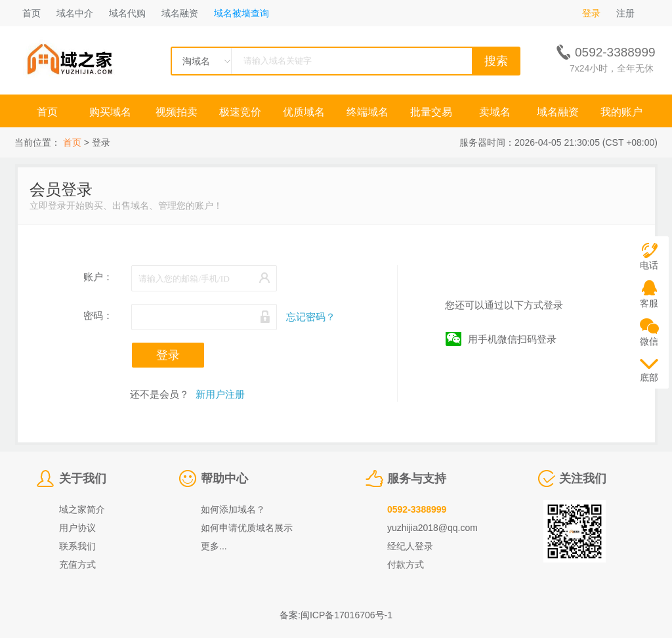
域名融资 (180, 13)
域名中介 (75, 13)
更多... (214, 546)
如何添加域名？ (233, 509)
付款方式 (406, 564)
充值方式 (77, 564)
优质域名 (304, 112)
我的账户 (621, 112)
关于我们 (83, 478)
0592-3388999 (417, 509)
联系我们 (77, 546)
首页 (31, 13)
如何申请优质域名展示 (247, 528)
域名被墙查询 (241, 13)
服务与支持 (417, 478)
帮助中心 (224, 478)
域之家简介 (82, 509)
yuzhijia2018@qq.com (432, 528)
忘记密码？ (311, 317)
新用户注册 (220, 394)
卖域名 (495, 112)
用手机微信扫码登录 (512, 339)
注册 (625, 13)
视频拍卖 (177, 112)
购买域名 (112, 112)
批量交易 (431, 112)
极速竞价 (240, 112)
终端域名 (367, 112)
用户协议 (77, 528)
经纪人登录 (410, 546)
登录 (591, 13)
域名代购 (127, 13)
